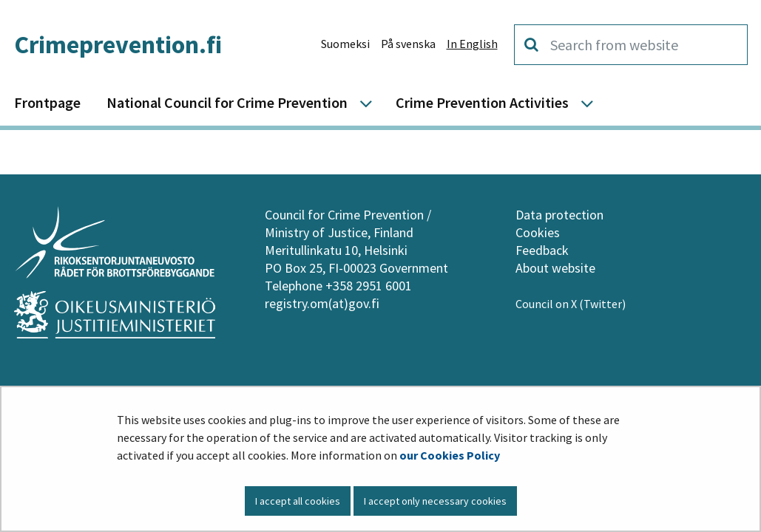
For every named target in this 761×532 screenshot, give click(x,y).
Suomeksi (345, 44)
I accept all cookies (298, 501)
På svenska (408, 44)
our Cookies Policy (450, 455)
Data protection (559, 215)
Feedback (542, 250)
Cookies (538, 232)
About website (555, 268)
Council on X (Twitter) (572, 304)
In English (472, 44)
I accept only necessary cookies (435, 501)
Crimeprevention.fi (118, 44)
